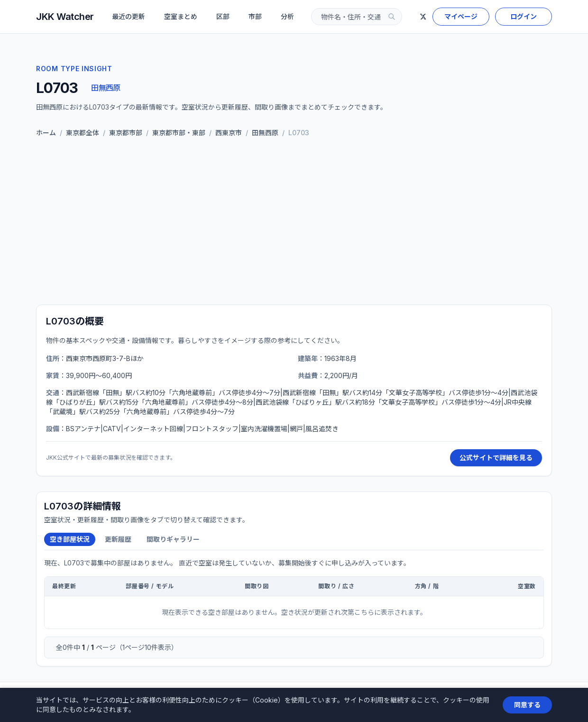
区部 (223, 16)
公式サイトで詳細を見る (496, 458)
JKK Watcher (65, 17)
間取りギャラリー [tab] (173, 539)
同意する (527, 705)
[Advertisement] (294, 223)
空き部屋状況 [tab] (70, 539)
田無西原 (106, 88)
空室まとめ (181, 16)
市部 (255, 16)
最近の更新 (129, 16)
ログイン (524, 16)
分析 (287, 16)
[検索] (392, 17)
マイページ (461, 16)
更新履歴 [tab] (118, 539)
